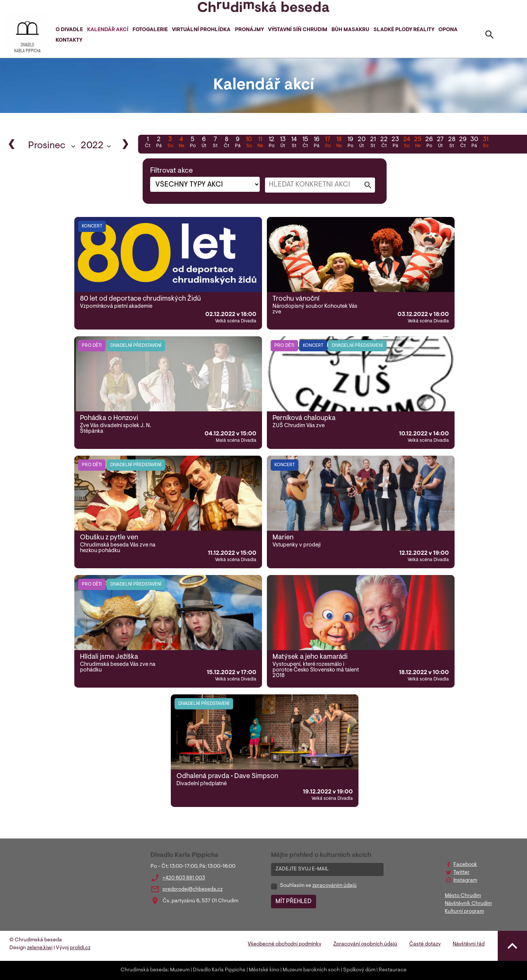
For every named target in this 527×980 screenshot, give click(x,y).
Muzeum (180, 970)
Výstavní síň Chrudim (298, 30)
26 (429, 143)
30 (474, 143)
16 (316, 143)
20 (361, 143)
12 (271, 143)
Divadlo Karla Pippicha (219, 970)
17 (328, 143)
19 (350, 143)
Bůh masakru (350, 30)
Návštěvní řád (469, 944)
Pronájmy (249, 30)
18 (339, 143)
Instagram (465, 881)
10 (249, 143)
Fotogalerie (150, 30)
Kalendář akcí (108, 30)
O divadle (69, 30)
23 (395, 143)
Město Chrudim (463, 896)
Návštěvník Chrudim (468, 904)
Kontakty (69, 41)
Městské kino (264, 970)
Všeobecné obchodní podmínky (285, 944)
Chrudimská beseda (144, 970)
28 (452, 143)
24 (407, 143)
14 (294, 143)
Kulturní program (464, 912)
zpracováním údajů (334, 886)
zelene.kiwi (40, 948)
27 (440, 143)
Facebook (465, 865)
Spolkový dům (359, 970)
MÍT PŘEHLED (294, 902)
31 (485, 143)
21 (373, 143)
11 (260, 143)
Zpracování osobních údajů (365, 944)
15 (305, 143)
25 (418, 143)
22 (384, 143)
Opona (448, 30)
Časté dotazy (425, 944)
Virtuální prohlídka (201, 30)
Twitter (462, 873)
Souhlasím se (318, 886)
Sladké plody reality (404, 30)
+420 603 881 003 (184, 878)
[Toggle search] (489, 36)
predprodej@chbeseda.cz (193, 890)
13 (283, 143)
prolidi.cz (80, 948)
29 (463, 143)
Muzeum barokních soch (311, 970)
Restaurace (393, 970)
